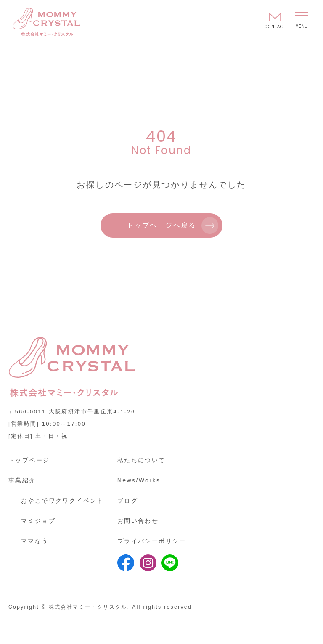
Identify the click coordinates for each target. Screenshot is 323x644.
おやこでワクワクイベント (62, 501)
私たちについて (142, 460)
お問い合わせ (138, 521)
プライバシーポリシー (152, 541)
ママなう (35, 541)
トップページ (29, 460)
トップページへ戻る (161, 225)
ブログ (128, 501)
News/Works (139, 480)
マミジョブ (38, 521)
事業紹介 (22, 480)
